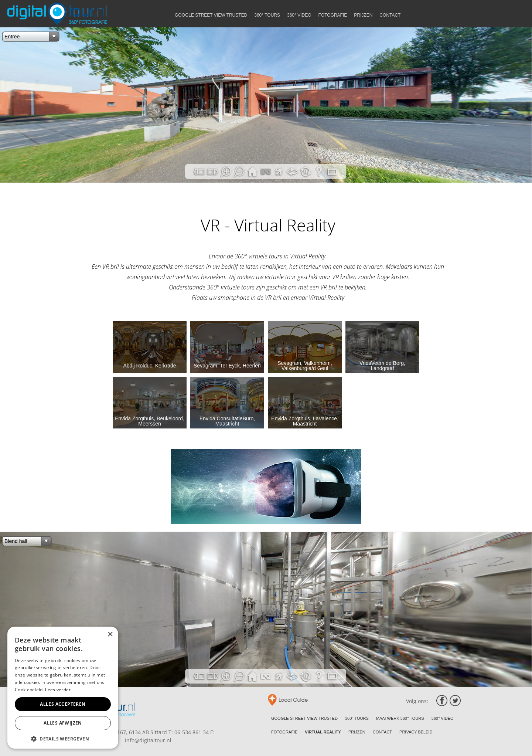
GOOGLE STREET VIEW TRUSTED (304, 718)
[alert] (63, 688)
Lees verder (58, 690)
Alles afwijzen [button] (63, 723)
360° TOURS (357, 718)
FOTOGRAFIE (284, 732)
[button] (63, 738)
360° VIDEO (443, 718)
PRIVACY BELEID (416, 732)
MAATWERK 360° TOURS (400, 718)
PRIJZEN (357, 732)
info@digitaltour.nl (148, 740)
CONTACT (382, 732)
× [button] (110, 635)
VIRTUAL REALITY (323, 732)
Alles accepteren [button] (63, 704)
